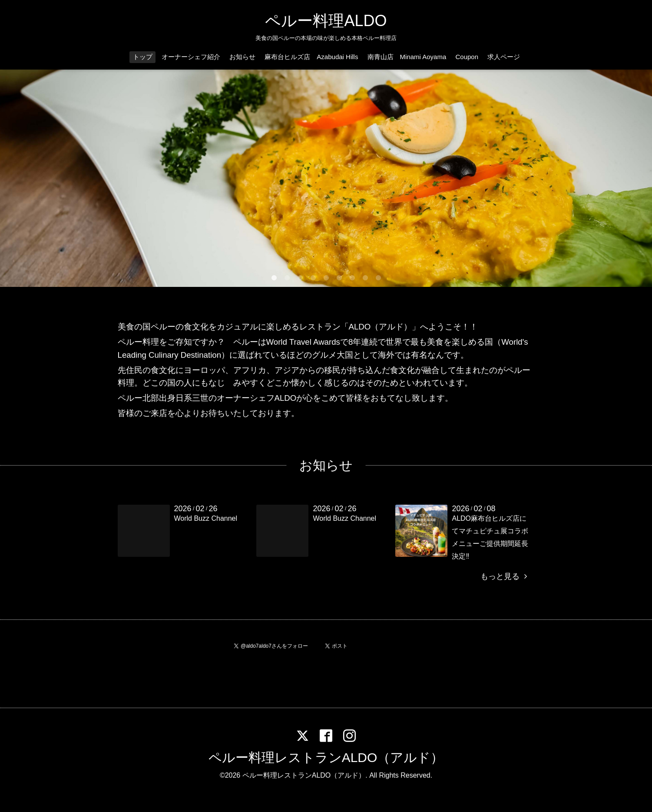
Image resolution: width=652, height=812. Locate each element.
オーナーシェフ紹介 (191, 57)
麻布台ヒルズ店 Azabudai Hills (311, 57)
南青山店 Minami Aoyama (407, 57)
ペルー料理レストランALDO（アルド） (326, 757)
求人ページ (504, 57)
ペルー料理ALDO (326, 21)
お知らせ (242, 57)
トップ (143, 57)
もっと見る (503, 576)
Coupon (467, 57)
